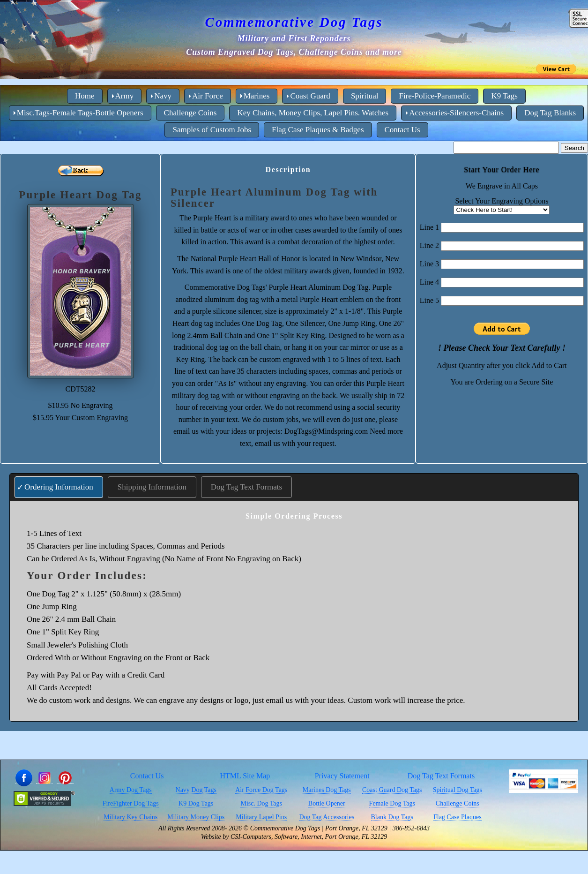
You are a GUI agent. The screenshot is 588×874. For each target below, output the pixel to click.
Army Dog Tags (131, 790)
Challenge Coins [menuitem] (190, 113)
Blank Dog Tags (392, 817)
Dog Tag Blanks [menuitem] (550, 113)
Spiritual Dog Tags (458, 790)
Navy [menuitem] (163, 96)
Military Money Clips (196, 817)
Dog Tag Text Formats (246, 487)
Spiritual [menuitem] (365, 96)
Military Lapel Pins (261, 817)
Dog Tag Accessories (327, 817)
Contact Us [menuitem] (402, 130)
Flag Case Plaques (458, 817)
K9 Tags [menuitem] (504, 96)
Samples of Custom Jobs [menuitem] (212, 130)
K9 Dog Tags (196, 803)
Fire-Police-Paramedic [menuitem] (435, 96)
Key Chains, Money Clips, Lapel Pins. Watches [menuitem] (313, 113)
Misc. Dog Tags (261, 803)
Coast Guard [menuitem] (310, 96)
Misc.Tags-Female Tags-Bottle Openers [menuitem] (80, 113)
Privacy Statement (343, 776)
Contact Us (147, 776)
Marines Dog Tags (327, 790)
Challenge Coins (458, 803)
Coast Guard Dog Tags (392, 790)
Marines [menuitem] (257, 96)
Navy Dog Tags (196, 790)
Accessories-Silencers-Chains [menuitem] (456, 113)
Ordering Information (59, 487)
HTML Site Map (245, 776)
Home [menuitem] (85, 96)
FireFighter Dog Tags (131, 803)
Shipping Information (152, 487)
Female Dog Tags (392, 803)
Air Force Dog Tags (261, 790)
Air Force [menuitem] (208, 96)
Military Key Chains (130, 817)
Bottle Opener (327, 803)
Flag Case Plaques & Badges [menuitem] (318, 130)
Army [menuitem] (125, 96)
